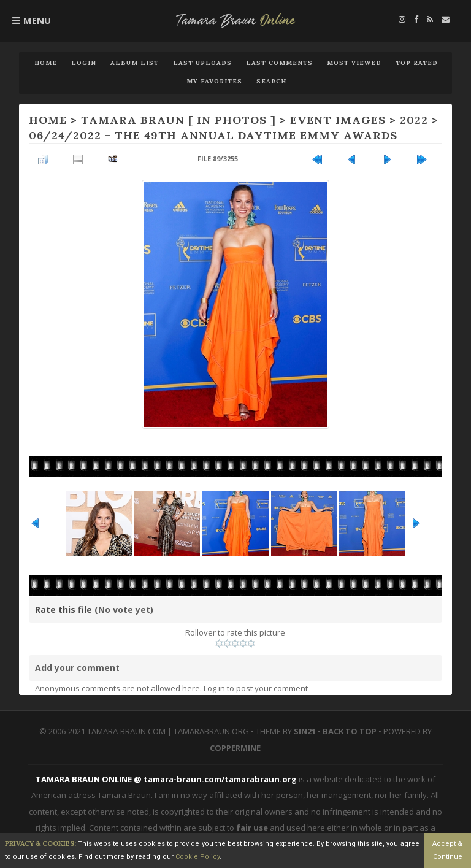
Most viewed (354, 63)
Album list (135, 63)
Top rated (417, 63)
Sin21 (305, 731)
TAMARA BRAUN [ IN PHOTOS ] (178, 120)
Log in (214, 688)
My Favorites (214, 81)
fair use (252, 828)
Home (46, 63)
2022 (414, 120)
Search (271, 81)
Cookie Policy (197, 857)
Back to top (350, 731)
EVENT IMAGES (338, 120)
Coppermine (235, 748)
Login (84, 63)
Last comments (279, 63)
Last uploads (202, 63)
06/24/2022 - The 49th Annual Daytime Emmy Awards (213, 135)
